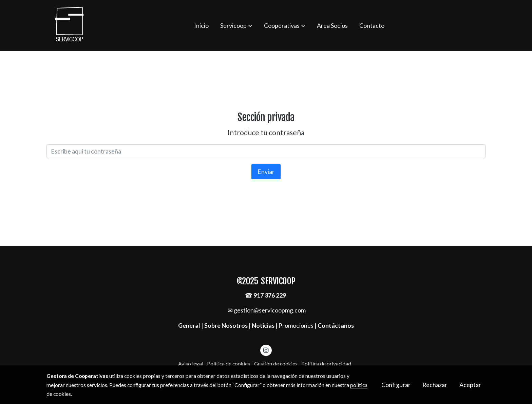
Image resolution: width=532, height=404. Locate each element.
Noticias (263, 325)
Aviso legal (191, 364)
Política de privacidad (326, 364)
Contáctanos (336, 325)
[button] (236, 25)
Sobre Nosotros (226, 325)
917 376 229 (270, 295)
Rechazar (435, 385)
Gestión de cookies (276, 364)
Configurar (396, 385)
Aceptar (470, 385)
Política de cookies (229, 364)
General (190, 325)
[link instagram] (266, 350)
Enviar (266, 171)
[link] (70, 25)
